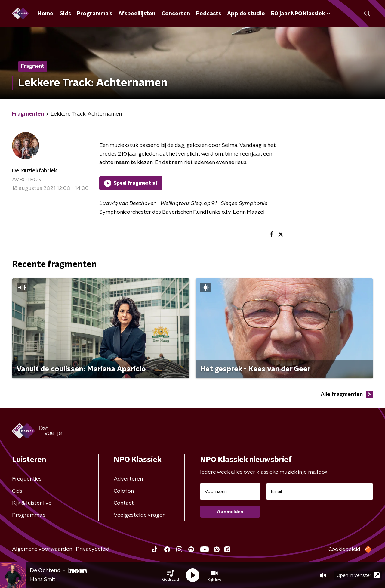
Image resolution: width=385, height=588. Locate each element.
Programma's (95, 14)
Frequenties (27, 479)
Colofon (124, 491)
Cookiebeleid (344, 549)
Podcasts (209, 14)
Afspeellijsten (137, 14)
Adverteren (128, 479)
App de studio (246, 14)
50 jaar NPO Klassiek (301, 14)
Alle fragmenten (347, 395)
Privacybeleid (93, 549)
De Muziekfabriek (35, 171)
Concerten (176, 14)
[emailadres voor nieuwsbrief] (320, 491)
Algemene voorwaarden (42, 549)
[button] (171, 575)
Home (45, 14)
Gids (65, 14)
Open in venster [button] (358, 575)
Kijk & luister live (32, 503)
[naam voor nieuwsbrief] (230, 491)
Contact (124, 503)
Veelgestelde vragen (140, 515)
